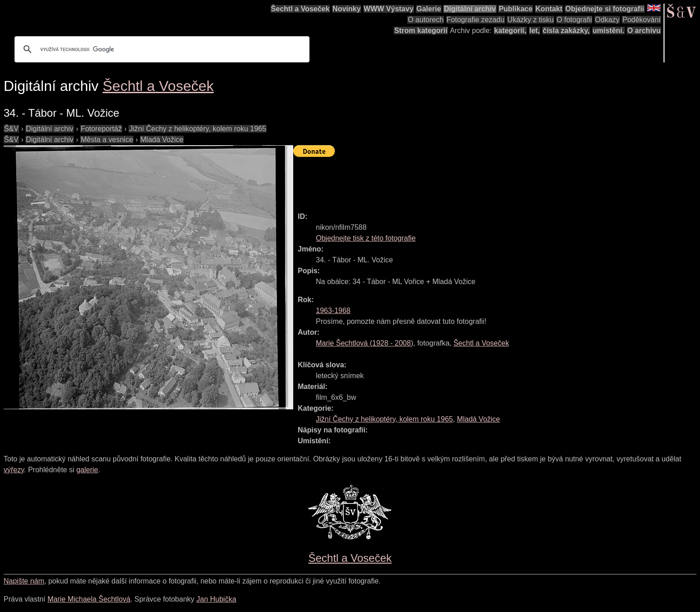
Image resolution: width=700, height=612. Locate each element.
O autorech (426, 20)
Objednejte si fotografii (605, 9)
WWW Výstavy (389, 9)
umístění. (609, 31)
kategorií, (510, 31)
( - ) (364, 343)
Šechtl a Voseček (300, 9)
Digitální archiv (470, 9)
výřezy (14, 470)
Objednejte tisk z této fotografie (366, 238)
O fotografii (574, 20)
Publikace (516, 9)
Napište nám (24, 581)
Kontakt (549, 9)
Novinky (347, 9)
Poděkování (641, 20)
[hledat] (161, 49)
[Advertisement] (458, 180)
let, (535, 31)
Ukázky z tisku (530, 20)
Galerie (429, 9)
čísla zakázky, (566, 31)
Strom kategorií (421, 31)
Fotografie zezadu (476, 20)
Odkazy (607, 20)
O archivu (644, 31)
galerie (87, 470)
